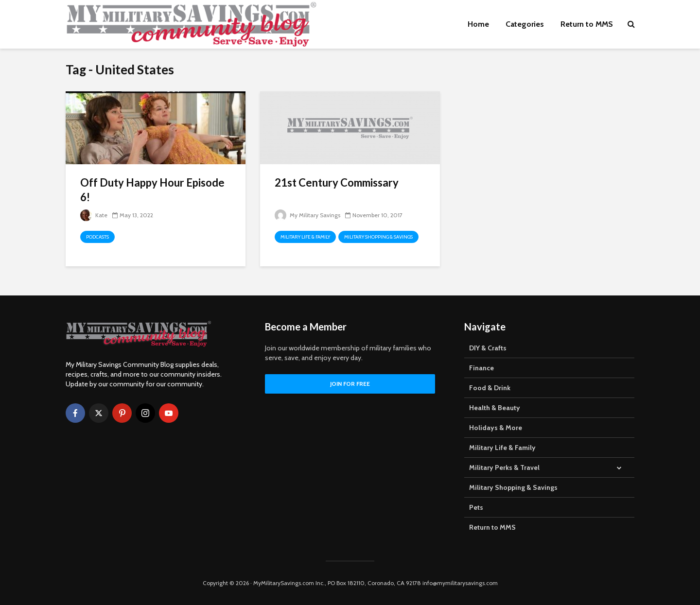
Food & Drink (490, 388)
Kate (94, 215)
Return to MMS (587, 24)
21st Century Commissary (337, 182)
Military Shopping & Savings (378, 237)
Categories (525, 24)
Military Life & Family (305, 237)
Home (478, 24)
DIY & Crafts (488, 348)
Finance (481, 368)
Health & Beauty (495, 408)
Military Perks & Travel (504, 467)
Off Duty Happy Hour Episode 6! (152, 190)
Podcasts (97, 237)
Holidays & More (496, 428)
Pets (476, 507)
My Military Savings (307, 215)
